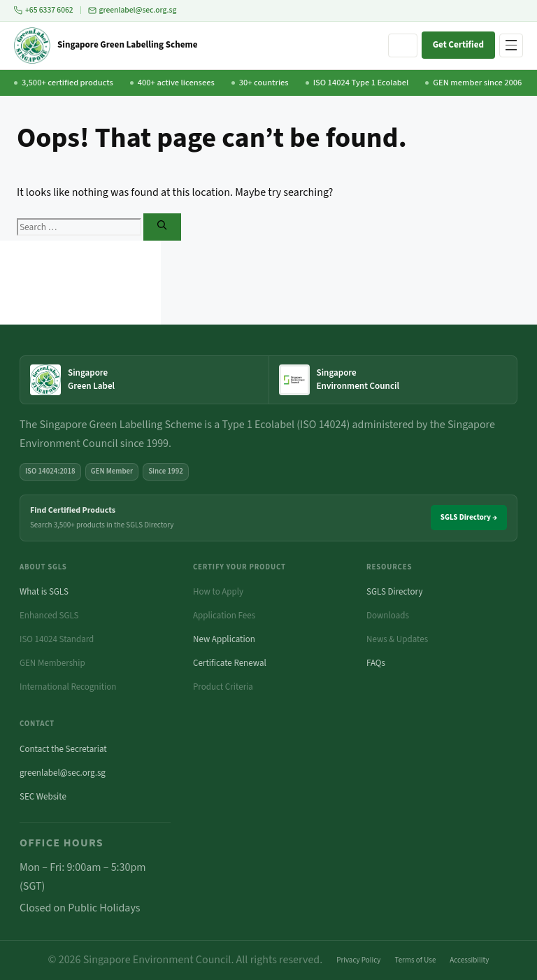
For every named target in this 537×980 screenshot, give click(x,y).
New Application (224, 639)
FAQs (376, 663)
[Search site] (403, 45)
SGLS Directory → (469, 517)
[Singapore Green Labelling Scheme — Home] (106, 45)
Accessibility (469, 960)
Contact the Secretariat (63, 749)
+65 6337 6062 (44, 10)
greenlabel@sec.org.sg (133, 10)
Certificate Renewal (230, 663)
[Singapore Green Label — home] (144, 380)
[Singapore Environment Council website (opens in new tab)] (393, 380)
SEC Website (43, 797)
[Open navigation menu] (511, 45)
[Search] (162, 227)
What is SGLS (44, 592)
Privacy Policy (358, 960)
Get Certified (458, 45)
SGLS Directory (395, 592)
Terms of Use (416, 960)
